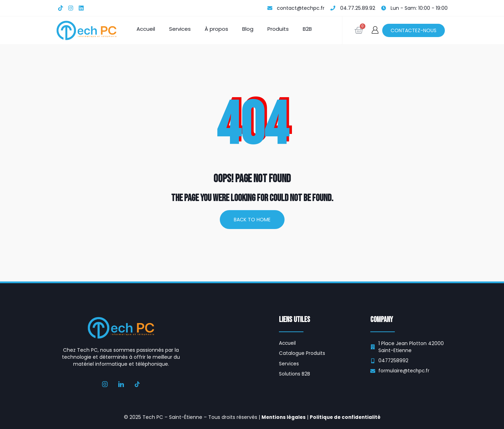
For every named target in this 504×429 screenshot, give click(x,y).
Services (180, 29)
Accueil (146, 29)
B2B (307, 29)
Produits (278, 29)
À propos (216, 29)
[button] (375, 30)
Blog (248, 29)
